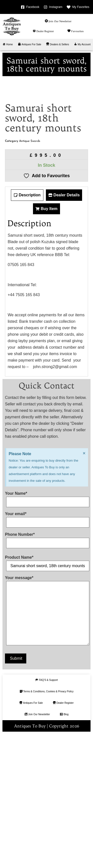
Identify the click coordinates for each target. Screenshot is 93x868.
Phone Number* (46, 672)
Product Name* (46, 695)
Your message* (46, 745)
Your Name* (46, 631)
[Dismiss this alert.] (84, 587)
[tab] (27, 329)
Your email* (46, 652)
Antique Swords (30, 275)
